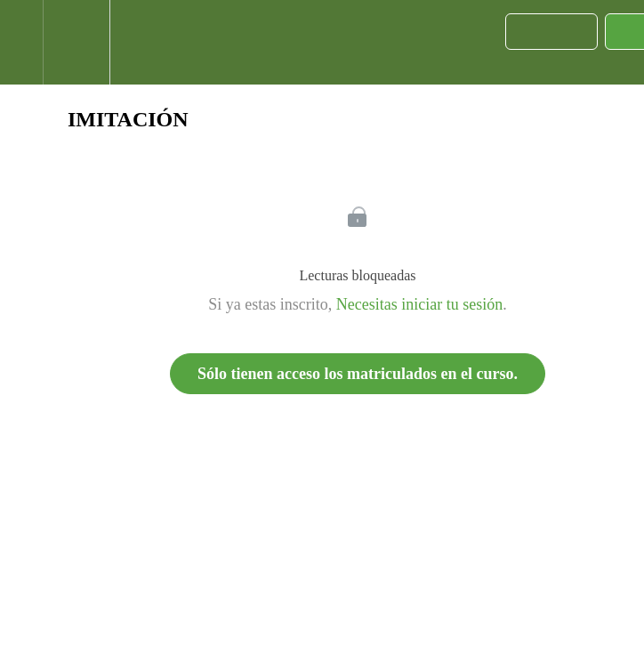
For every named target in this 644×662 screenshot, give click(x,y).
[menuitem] (76, 42)
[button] (21, 42)
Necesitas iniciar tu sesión (419, 304)
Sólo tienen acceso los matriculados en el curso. (358, 374)
